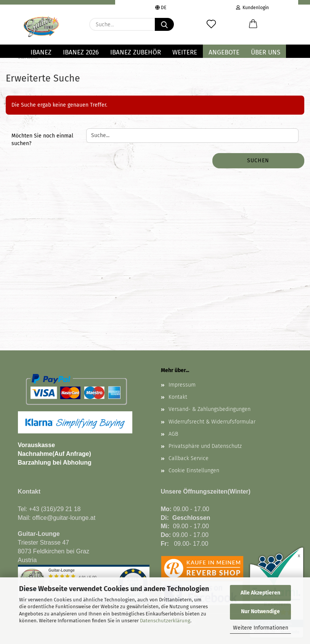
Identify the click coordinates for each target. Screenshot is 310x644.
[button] (253, 24)
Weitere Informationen (261, 628)
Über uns (266, 52)
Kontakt (178, 397)
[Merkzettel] (211, 24)
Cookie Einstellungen (194, 471)
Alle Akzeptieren (260, 593)
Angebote (224, 52)
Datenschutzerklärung (165, 621)
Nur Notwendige (260, 611)
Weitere (185, 52)
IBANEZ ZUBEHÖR (136, 52)
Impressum (182, 385)
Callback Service (189, 458)
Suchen (258, 161)
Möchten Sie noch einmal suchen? (42, 140)
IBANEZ (41, 52)
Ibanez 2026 (81, 52)
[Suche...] (164, 24)
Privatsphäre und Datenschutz (205, 446)
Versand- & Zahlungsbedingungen (210, 409)
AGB (173, 434)
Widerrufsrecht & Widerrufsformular (212, 422)
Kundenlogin (252, 7)
